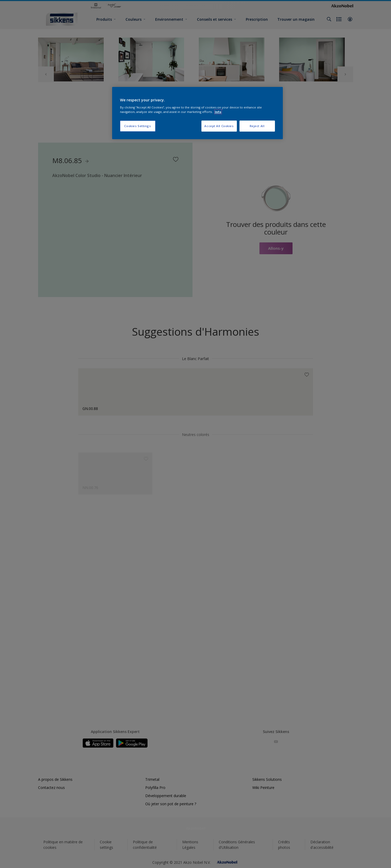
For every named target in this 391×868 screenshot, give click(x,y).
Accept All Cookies (219, 126)
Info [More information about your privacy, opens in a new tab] (218, 112)
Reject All (257, 126)
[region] (197, 113)
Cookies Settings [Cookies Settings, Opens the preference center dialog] (137, 126)
